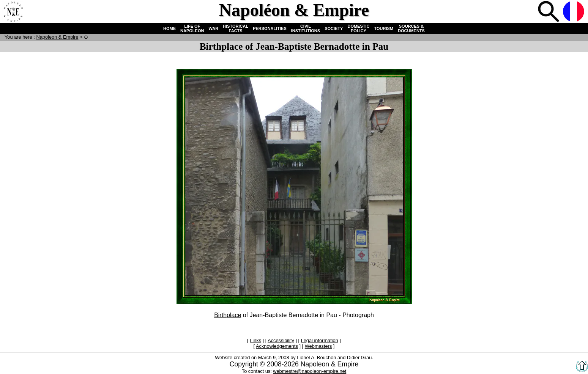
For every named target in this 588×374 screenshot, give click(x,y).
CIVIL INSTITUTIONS (306, 28)
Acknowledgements (277, 346)
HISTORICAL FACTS (236, 28)
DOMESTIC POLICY (358, 28)
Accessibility (281, 340)
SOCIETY (334, 28)
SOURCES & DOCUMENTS (411, 28)
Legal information (320, 340)
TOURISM (384, 28)
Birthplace (228, 315)
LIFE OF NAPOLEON (192, 28)
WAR (213, 28)
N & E (57, 37)
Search (549, 12)
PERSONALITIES (270, 28)
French (574, 12)
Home (13, 12)
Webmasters (318, 346)
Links (255, 340)
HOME (169, 28)
